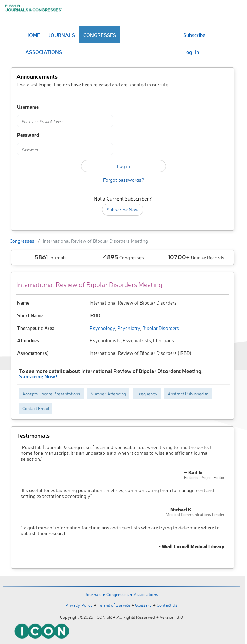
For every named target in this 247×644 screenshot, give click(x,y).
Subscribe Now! (38, 376)
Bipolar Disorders (160, 328)
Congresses (22, 241)
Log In (191, 52)
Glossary (143, 605)
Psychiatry (128, 328)
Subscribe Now (123, 210)
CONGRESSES (100, 35)
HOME (33, 35)
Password (28, 135)
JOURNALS (62, 35)
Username (28, 107)
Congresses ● (120, 594)
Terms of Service (114, 605)
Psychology (102, 328)
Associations (146, 594)
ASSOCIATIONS (44, 52)
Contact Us (167, 605)
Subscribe (194, 35)
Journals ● (96, 594)
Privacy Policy (79, 605)
